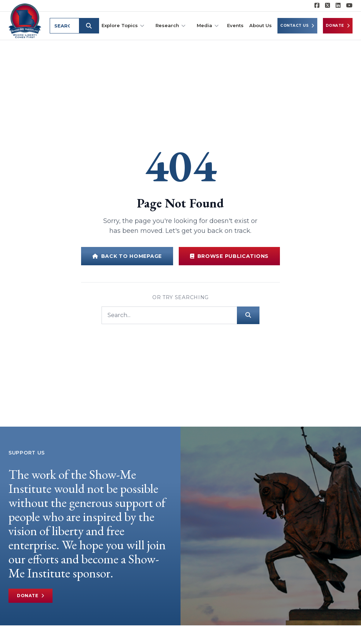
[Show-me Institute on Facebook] (317, 6)
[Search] (169, 315)
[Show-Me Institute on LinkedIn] (338, 6)
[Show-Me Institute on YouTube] (349, 6)
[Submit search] (89, 26)
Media (208, 26)
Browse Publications (229, 256)
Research (170, 26)
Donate (338, 26)
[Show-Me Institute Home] (25, 21)
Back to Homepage (127, 256)
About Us (261, 25)
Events (235, 25)
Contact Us (297, 26)
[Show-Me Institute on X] (328, 6)
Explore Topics (123, 26)
